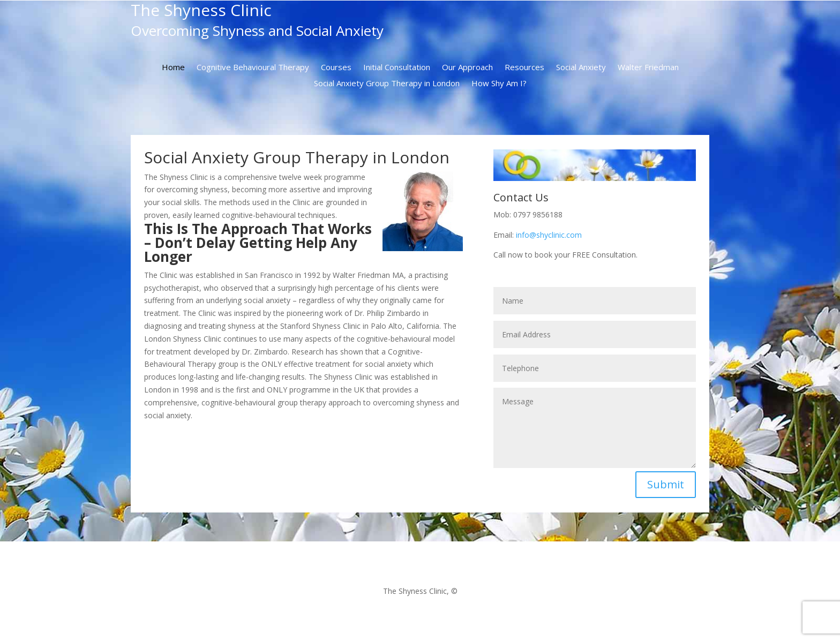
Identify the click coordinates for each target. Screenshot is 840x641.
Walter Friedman (648, 68)
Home (173, 68)
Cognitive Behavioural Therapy (253, 68)
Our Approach (467, 68)
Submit (666, 484)
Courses (336, 68)
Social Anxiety (581, 68)
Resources (524, 68)
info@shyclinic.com (549, 235)
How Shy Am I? (499, 84)
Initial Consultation (397, 68)
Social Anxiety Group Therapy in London (387, 84)
